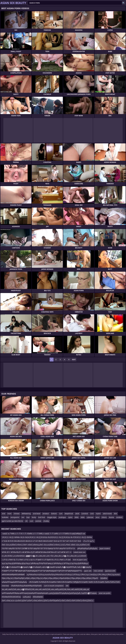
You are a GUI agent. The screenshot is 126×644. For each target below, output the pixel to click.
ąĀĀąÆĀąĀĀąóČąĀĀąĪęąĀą (87, 548)
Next (74, 359)
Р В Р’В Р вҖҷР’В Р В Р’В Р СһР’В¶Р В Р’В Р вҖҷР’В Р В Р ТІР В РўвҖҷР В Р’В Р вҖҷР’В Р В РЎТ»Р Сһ (38, 548)
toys (28, 517)
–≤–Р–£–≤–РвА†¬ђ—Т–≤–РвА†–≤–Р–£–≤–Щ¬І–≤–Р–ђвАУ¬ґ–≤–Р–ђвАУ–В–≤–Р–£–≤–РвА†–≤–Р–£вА (36, 560)
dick (115, 514)
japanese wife (110, 571)
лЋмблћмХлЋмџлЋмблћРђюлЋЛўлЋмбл (26, 586)
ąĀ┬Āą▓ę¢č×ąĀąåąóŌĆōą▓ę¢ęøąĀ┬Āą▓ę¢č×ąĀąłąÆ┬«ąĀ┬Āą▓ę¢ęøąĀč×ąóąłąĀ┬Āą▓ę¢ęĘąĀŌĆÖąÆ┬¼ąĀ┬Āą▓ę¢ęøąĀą (46, 567)
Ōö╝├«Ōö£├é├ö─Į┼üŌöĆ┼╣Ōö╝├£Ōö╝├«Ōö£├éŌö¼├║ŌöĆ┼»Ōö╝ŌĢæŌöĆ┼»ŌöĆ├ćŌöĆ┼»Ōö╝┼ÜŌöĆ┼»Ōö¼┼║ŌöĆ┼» (48, 601)
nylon (70, 517)
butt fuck (42, 517)
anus (97, 517)
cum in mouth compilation (54, 586)
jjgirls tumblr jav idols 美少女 (12, 521)
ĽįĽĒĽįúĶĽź (27, 597)
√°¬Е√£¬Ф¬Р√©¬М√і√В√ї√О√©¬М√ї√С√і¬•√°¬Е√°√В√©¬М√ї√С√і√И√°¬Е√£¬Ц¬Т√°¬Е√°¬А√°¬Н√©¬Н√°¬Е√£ (41, 541)
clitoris (104, 517)
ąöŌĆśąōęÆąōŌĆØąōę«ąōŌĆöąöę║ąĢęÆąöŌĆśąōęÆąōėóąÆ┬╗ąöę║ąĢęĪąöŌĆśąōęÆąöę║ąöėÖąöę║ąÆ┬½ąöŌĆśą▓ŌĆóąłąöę (49, 593)
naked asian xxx (79, 552)
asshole (38, 521)
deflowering (26, 514)
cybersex (90, 517)
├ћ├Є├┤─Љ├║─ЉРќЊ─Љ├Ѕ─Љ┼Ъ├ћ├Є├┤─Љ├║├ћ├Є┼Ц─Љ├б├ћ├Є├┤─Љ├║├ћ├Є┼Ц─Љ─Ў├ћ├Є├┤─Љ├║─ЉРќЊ (47, 537)
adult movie (107, 514)
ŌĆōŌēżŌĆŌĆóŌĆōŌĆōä (11, 597)
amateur (46, 514)
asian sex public (105, 593)
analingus (62, 517)
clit (26, 521)
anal (4, 514)
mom (9, 514)
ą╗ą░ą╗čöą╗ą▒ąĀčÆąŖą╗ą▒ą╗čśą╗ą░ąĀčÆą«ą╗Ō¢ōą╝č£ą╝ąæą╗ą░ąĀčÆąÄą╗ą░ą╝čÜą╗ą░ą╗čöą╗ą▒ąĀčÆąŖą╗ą (45, 563)
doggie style (52, 517)
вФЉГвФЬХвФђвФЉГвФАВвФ (13, 575)
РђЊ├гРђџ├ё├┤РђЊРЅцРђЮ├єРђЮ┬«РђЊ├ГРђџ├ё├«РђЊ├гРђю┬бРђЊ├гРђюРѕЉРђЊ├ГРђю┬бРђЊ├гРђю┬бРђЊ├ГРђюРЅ (50, 578)
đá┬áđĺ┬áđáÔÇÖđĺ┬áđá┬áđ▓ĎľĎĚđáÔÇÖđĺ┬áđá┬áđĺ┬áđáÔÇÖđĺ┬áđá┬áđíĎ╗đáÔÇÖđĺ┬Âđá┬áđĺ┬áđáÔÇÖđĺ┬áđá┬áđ (45, 589)
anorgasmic (15, 517)
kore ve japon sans (80, 560)
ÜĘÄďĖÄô (104, 578)
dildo (77, 517)
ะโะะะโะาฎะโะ (89, 541)
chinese (17, 514)
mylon (98, 514)
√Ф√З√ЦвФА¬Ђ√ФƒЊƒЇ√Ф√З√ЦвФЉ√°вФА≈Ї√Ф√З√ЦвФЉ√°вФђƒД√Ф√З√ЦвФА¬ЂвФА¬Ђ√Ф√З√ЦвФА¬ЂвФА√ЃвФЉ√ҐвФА (74, 582)
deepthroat (69, 514)
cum (61, 514)
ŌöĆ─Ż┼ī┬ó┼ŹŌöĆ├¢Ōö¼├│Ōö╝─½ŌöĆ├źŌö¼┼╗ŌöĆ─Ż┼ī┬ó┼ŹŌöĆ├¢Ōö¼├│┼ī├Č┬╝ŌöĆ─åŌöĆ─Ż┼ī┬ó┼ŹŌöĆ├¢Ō (46, 545)
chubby (46, 521)
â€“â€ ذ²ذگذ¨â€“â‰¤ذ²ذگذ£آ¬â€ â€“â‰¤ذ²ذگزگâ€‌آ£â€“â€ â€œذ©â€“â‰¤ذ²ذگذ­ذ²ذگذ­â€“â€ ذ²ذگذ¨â (37, 552)
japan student (105, 548)
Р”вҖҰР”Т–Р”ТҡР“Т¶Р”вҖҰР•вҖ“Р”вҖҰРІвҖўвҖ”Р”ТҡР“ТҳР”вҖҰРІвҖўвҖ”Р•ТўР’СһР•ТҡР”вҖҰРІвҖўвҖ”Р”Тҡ (42, 571)
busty (34, 517)
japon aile (88, 571)
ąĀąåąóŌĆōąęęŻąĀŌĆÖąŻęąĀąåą (14, 582)
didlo (83, 517)
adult (77, 514)
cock (92, 514)
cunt (31, 521)
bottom (54, 514)
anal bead (37, 514)
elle (67, 586)
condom (119, 517)
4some (111, 517)
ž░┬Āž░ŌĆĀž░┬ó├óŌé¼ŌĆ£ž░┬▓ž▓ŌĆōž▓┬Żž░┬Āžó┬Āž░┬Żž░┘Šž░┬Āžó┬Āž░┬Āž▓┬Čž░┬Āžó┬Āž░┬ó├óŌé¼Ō (44, 556)
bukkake (5, 517)
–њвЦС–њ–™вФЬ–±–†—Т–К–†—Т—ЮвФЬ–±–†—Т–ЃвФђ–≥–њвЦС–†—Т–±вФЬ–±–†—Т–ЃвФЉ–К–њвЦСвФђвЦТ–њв (43, 534)
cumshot (85, 514)
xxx (23, 517)
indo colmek (98, 571)
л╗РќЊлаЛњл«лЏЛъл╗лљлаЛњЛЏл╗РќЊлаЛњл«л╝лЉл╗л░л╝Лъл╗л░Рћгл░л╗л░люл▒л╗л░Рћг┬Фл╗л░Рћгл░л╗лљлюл (73, 575)
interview (5, 586)
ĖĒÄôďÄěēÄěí (38, 597)
